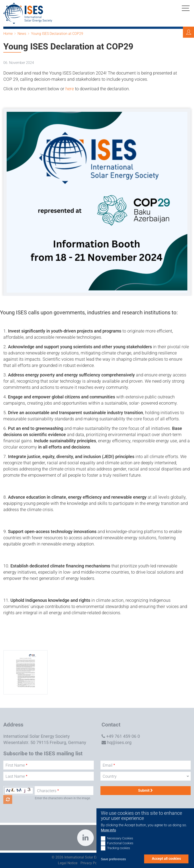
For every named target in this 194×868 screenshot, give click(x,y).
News (22, 34)
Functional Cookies (120, 847)
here (70, 89)
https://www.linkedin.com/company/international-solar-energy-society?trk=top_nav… (85, 838)
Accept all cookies (166, 863)
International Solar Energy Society (36, 736)
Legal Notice (68, 863)
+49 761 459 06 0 (123, 736)
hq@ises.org (119, 742)
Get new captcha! (8, 799)
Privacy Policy (91, 863)
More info (108, 834)
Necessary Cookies (120, 843)
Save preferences (113, 863)
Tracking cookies (119, 852)
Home (8, 34)
